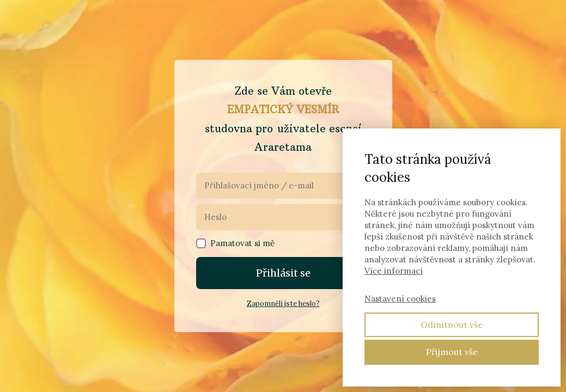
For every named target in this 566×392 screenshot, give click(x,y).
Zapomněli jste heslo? (283, 304)
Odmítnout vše (452, 324)
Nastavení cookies (400, 299)
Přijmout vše (452, 352)
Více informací (394, 271)
